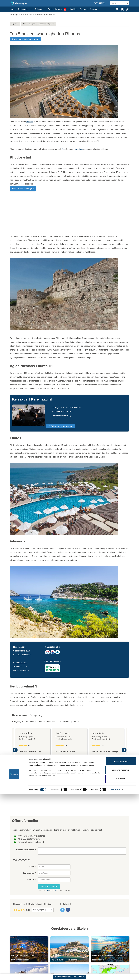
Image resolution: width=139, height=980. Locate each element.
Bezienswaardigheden (47, 24)
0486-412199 (99, 3)
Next (124, 750)
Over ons (83, 9)
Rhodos (30, 122)
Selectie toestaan (121, 956)
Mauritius (73, 9)
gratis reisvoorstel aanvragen (25, 39)
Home (12, 9)
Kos (63, 149)
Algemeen (15, 24)
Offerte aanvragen (29, 24)
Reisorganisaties (25, 9)
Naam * (32, 866)
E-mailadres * (30, 873)
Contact (93, 9)
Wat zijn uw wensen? (26, 850)
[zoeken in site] (127, 3)
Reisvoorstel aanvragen (23, 188)
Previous (15, 750)
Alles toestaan (121, 947)
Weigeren (121, 965)
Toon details (115, 976)
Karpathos (78, 149)
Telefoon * (31, 879)
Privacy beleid (52, 890)
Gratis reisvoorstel (57, 9)
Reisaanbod (40, 9)
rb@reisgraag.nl (22, 670)
